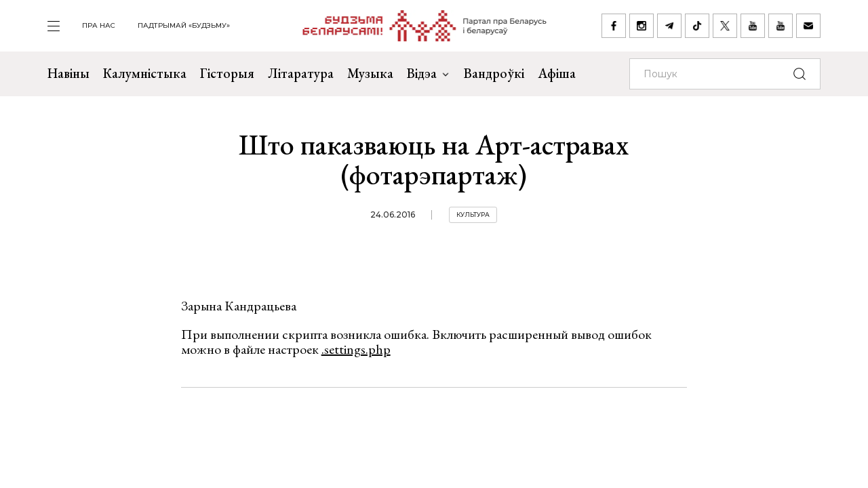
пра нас (99, 25)
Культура (473, 215)
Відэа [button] (429, 73)
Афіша (557, 73)
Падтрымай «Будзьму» (184, 25)
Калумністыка (145, 73)
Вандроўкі (494, 73)
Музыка (370, 73)
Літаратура (301, 73)
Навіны (68, 73)
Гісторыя (227, 73)
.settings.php (356, 349)
